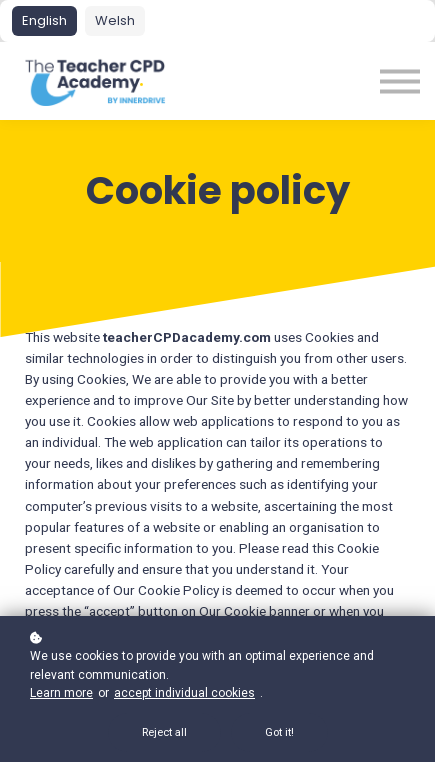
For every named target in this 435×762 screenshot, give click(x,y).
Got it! (279, 732)
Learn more (61, 693)
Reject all (164, 732)
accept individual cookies (184, 693)
